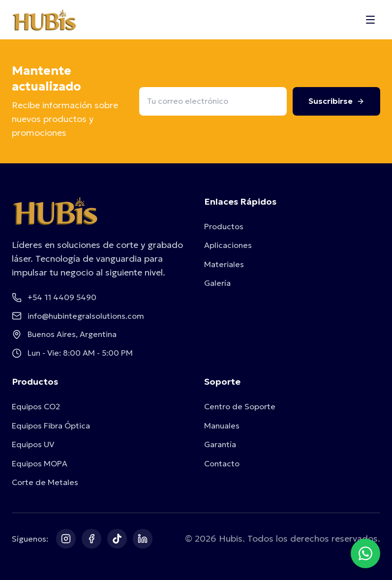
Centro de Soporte (240, 406)
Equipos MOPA (40, 463)
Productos (224, 226)
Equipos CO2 (36, 406)
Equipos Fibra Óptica (51, 426)
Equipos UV (33, 444)
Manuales (222, 426)
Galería (217, 283)
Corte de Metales (45, 482)
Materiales (224, 264)
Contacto (222, 463)
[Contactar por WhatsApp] (365, 553)
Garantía (220, 444)
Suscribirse (336, 101)
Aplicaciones (228, 245)
